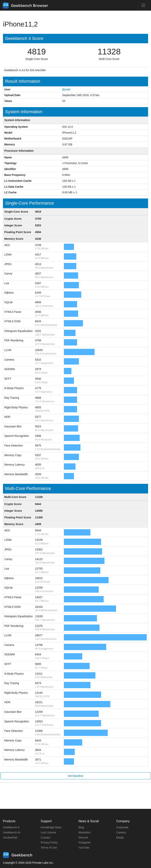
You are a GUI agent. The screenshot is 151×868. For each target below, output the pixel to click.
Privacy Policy (49, 842)
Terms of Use (49, 848)
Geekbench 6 (11, 827)
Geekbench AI (12, 832)
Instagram (85, 842)
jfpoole (66, 89)
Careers (121, 832)
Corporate (122, 827)
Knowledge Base (51, 827)
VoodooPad (10, 838)
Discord (83, 838)
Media (120, 838)
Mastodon (84, 832)
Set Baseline (76, 776)
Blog (81, 827)
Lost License (48, 832)
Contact (45, 838)
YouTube (84, 848)
